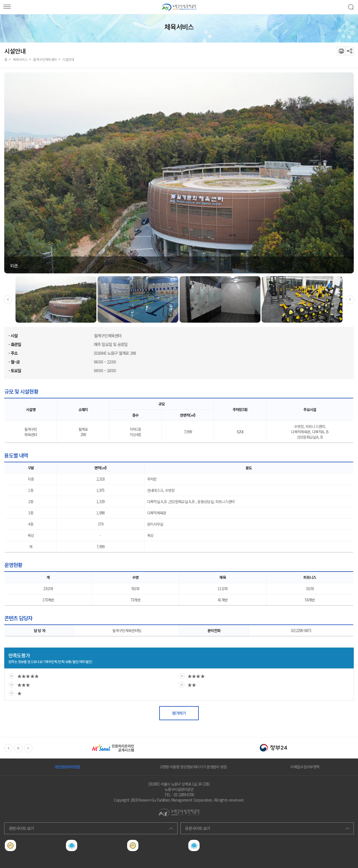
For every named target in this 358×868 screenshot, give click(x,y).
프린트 (341, 51)
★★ (192, 685)
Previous (8, 300)
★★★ (24, 685)
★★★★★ (28, 676)
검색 (351, 7)
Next (350, 300)
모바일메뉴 (5, 5)
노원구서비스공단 (179, 7)
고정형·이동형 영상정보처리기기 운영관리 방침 (193, 767)
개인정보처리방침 (67, 767)
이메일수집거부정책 (305, 767)
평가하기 (179, 713)
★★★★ (196, 676)
